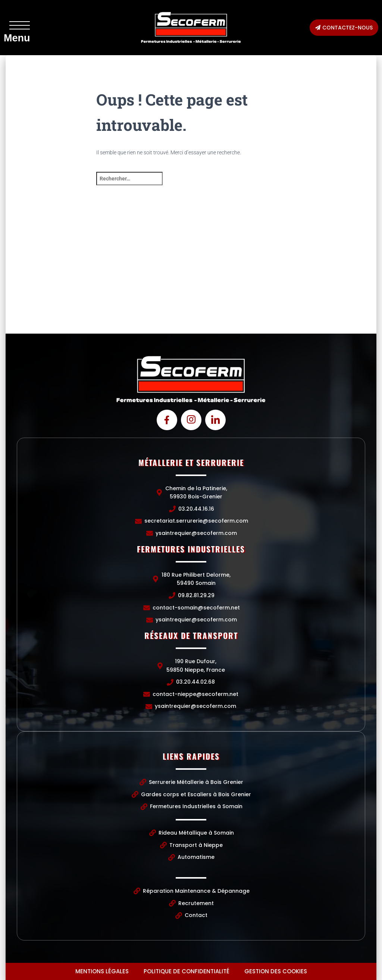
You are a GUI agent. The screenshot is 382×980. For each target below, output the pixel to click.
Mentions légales (102, 971)
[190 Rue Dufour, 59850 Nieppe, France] (315, 278)
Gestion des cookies (276, 971)
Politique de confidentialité (187, 971)
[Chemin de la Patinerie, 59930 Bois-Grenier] (67, 278)
